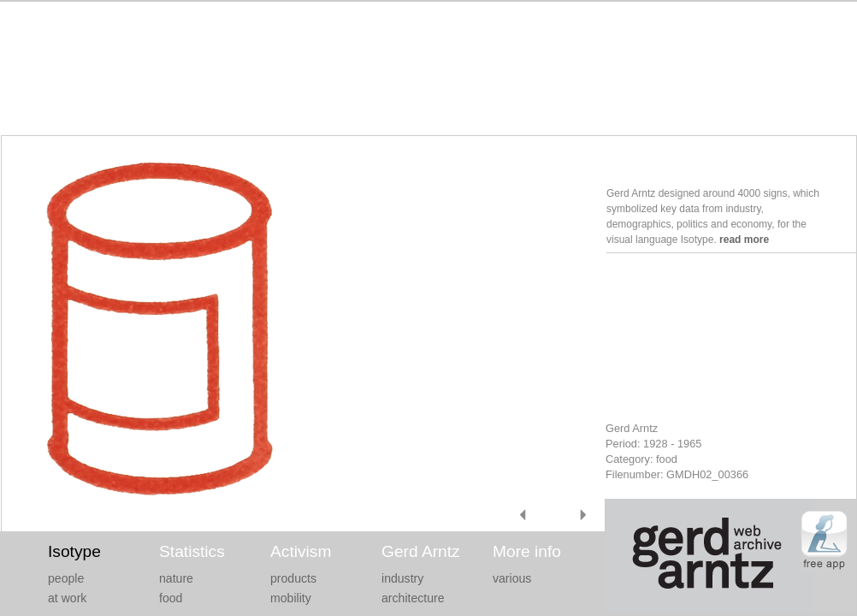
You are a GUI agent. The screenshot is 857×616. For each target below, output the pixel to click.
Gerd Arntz (421, 551)
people (66, 578)
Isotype (74, 551)
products (293, 578)
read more (744, 240)
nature (176, 578)
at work (67, 598)
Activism (301, 551)
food (171, 598)
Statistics (192, 551)
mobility (291, 598)
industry (402, 578)
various (512, 578)
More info (527, 551)
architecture (413, 598)
